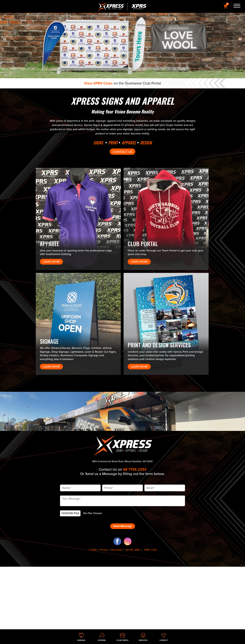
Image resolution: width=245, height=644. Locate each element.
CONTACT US (122, 152)
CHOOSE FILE (70, 513)
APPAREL (129, 142)
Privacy (104, 550)
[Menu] (235, 6)
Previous (5, 39)
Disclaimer (117, 550)
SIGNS (97, 142)
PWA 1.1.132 (150, 550)
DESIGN (147, 142)
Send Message (123, 526)
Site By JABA (133, 550)
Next (240, 39)
